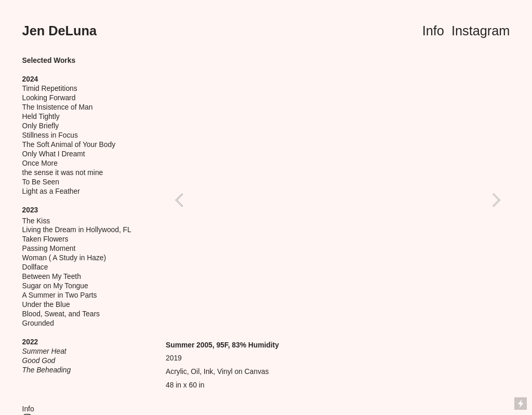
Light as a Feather (51, 191)
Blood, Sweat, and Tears (61, 314)
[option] (338, 200)
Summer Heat (44, 351)
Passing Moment (49, 249)
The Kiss (36, 221)
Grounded (38, 323)
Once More (40, 163)
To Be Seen (41, 182)
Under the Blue (46, 305)
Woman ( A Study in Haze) (64, 258)
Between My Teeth (52, 277)
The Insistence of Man (58, 107)
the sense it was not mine (63, 173)
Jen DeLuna (59, 31)
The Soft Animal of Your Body (69, 145)
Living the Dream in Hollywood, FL (77, 230)
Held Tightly (41, 117)
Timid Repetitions (50, 89)
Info (433, 31)
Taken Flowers (45, 239)
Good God (39, 361)
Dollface (35, 267)
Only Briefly (41, 126)
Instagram (481, 31)
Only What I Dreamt (54, 154)
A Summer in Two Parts (60, 295)
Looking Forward (49, 98)
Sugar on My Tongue (55, 286)
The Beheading (47, 370)
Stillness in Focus (50, 135)
